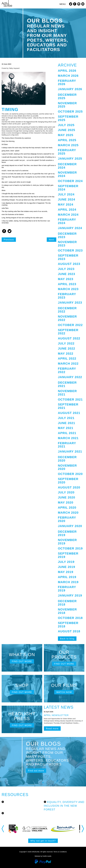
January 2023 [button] (70, 303)
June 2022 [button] (67, 348)
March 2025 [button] (68, 145)
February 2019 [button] (67, 589)
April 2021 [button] (67, 433)
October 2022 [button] (70, 325)
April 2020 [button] (67, 508)
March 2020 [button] (68, 513)
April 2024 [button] (67, 210)
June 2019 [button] (67, 567)
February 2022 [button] (67, 370)
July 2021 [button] (66, 418)
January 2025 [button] (70, 159)
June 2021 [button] (67, 423)
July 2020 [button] (66, 492)
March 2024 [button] (68, 215)
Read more (52, 729)
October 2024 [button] (70, 181)
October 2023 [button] (70, 250)
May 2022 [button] (66, 354)
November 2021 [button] (67, 393)
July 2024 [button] (66, 194)
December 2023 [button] (67, 235)
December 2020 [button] (67, 459)
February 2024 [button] (67, 221)
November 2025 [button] (67, 105)
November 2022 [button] (67, 318)
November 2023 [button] (67, 244)
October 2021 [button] (70, 399)
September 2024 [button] (68, 188)
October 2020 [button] (70, 474)
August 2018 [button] (69, 631)
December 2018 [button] (67, 603)
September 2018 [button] (68, 625)
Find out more (22, 661)
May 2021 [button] (66, 428)
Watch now (64, 692)
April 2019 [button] (67, 577)
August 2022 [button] (69, 338)
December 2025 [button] (67, 96)
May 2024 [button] (66, 204)
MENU (63, 4)
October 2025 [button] (70, 112)
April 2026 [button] (67, 71)
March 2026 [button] (68, 76)
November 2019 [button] (67, 542)
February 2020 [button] (67, 519)
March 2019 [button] (68, 582)
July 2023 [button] (66, 269)
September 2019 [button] (68, 555)
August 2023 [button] (69, 264)
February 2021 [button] (67, 445)
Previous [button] (3, 829)
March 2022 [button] (68, 364)
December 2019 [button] (67, 533)
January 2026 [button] (70, 89)
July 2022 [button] (66, 343)
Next (51, 240)
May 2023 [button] (66, 279)
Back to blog (67, 639)
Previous (9, 240)
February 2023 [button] (67, 296)
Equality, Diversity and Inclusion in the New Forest (64, 806)
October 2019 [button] (70, 548)
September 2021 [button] (68, 406)
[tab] (71, 71)
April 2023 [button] (67, 284)
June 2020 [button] (67, 497)
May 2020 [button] (66, 502)
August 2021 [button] (69, 413)
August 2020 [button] (69, 487)
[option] (18, 829)
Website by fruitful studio (43, 856)
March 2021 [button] (68, 438)
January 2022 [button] (70, 377)
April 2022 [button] (67, 358)
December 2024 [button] (67, 166)
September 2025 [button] (68, 118)
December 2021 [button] (67, 384)
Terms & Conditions (60, 852)
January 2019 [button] (70, 595)
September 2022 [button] (68, 332)
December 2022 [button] (67, 310)
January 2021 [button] (70, 451)
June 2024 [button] (67, 199)
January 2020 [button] (70, 526)
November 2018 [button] (67, 611)
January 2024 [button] (70, 228)
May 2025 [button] (66, 135)
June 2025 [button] (67, 130)
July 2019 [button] (66, 562)
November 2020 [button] (67, 467)
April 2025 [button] (67, 140)
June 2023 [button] (67, 274)
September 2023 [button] (68, 257)
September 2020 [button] (68, 481)
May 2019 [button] (66, 572)
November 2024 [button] (67, 174)
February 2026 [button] (67, 82)
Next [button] (83, 829)
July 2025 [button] (66, 125)
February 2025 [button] (67, 152)
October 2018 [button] (70, 618)
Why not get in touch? (43, 841)
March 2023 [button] (68, 289)
